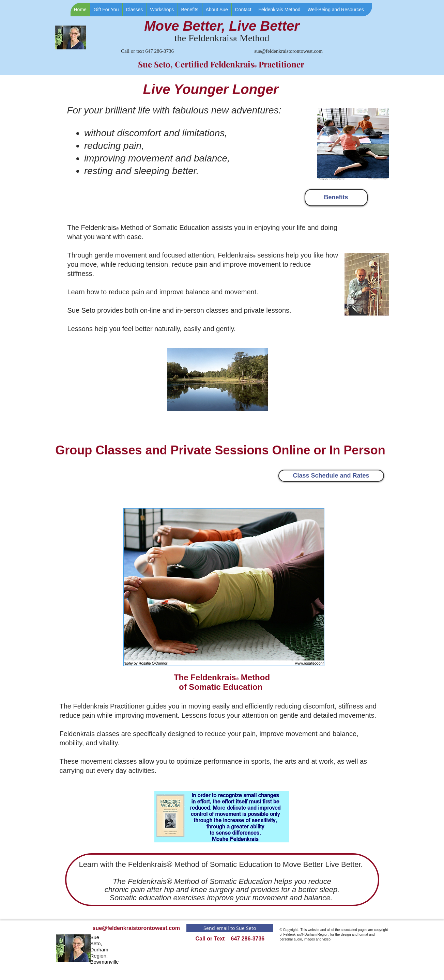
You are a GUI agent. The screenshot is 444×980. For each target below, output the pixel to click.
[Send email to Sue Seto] (230, 928)
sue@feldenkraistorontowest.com (288, 51)
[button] (134, 10)
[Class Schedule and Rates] (331, 476)
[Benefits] (336, 198)
